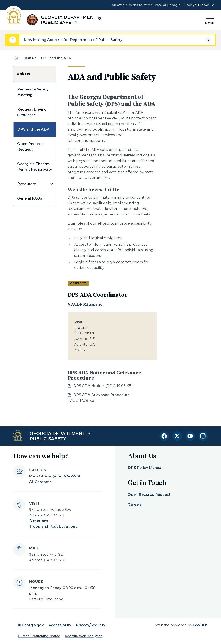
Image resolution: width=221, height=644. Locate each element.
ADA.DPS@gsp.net (85, 304)
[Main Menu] (210, 20)
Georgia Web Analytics (84, 636)
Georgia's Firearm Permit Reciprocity (35, 167)
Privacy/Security (91, 625)
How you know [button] (197, 5)
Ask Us (30, 58)
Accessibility (60, 625)
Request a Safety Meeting (33, 92)
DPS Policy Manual (145, 468)
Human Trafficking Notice (39, 636)
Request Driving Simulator (32, 112)
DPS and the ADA (33, 129)
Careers (135, 504)
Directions (39, 521)
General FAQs (30, 198)
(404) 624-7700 (67, 476)
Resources (27, 184)
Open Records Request (30, 147)
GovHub (200, 625)
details (81, 328)
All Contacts (40, 482)
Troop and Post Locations (53, 526)
